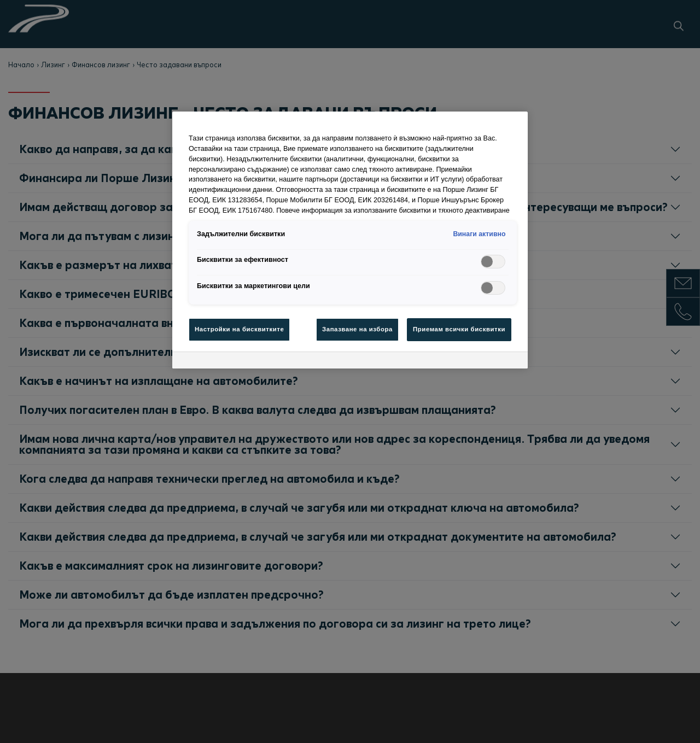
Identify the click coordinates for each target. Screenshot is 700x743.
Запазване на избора (357, 329)
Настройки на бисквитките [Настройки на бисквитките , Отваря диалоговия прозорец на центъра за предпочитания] (239, 329)
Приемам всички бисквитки (459, 329)
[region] (350, 240)
